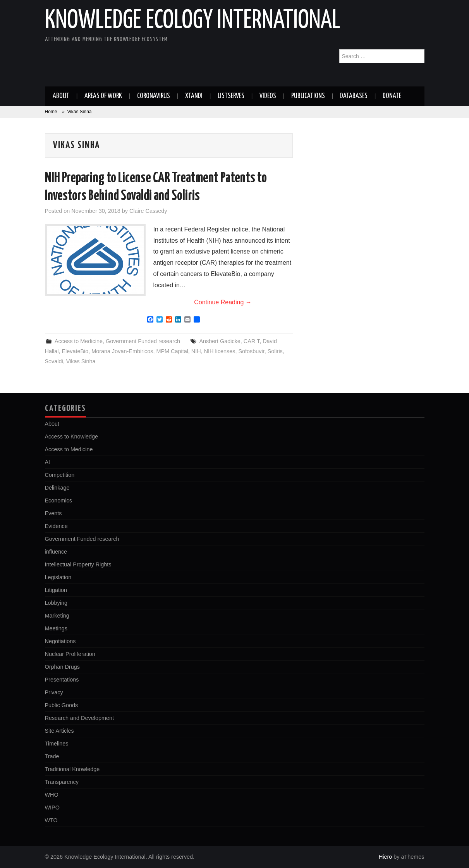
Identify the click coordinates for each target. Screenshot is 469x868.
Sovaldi (54, 361)
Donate (392, 96)
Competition (60, 475)
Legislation (58, 577)
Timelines (57, 744)
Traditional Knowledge (72, 769)
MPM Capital (172, 351)
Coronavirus (154, 96)
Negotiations (60, 641)
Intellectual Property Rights (78, 564)
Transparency (62, 782)
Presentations (62, 680)
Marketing (57, 616)
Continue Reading (223, 302)
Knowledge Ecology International (193, 21)
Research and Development (79, 718)
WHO (52, 795)
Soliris (275, 351)
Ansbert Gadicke (220, 341)
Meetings (56, 628)
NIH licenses (220, 351)
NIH (196, 351)
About (61, 96)
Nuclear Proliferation (70, 654)
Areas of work (103, 96)
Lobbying (56, 603)
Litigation (56, 590)
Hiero (385, 857)
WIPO (52, 808)
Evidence (56, 526)
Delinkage (57, 488)
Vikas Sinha (81, 361)
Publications (308, 96)
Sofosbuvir (251, 351)
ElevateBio (75, 351)
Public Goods (62, 705)
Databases (354, 96)
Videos (268, 96)
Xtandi (194, 96)
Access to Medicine (79, 341)
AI (48, 462)
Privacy (54, 692)
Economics (58, 500)
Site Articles (59, 731)
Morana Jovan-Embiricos (122, 351)
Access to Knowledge (72, 437)
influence (56, 552)
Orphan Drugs (62, 667)
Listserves (231, 96)
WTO (51, 820)
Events (53, 513)
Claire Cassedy (148, 211)
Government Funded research (143, 341)
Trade (52, 756)
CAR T (252, 341)
